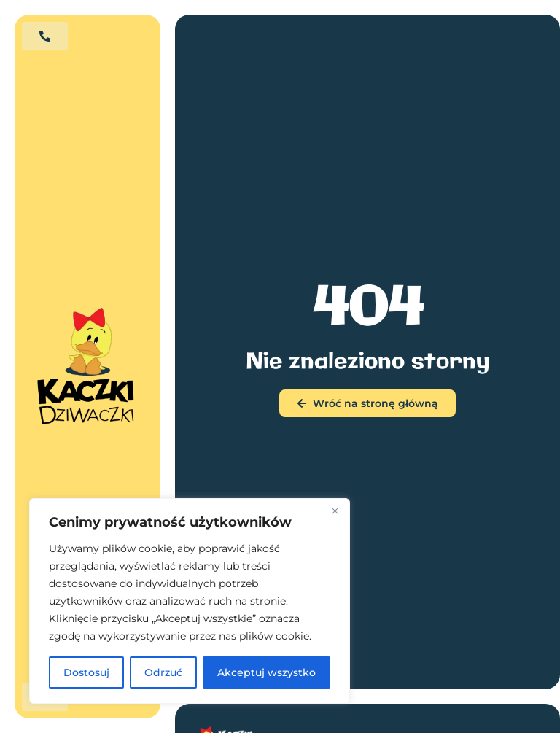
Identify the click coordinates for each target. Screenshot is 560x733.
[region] (190, 601)
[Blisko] (335, 511)
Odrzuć (163, 672)
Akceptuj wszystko (267, 672)
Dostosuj (86, 672)
